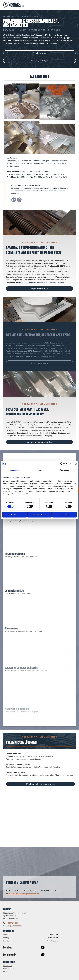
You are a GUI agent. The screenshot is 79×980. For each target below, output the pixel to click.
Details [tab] (39, 470)
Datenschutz (8, 968)
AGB (5, 971)
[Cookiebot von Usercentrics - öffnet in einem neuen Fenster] (62, 464)
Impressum (8, 966)
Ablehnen (15, 515)
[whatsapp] (19, 200)
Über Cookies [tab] (65, 470)
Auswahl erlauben (39, 515)
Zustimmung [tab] (14, 470)
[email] (14, 200)
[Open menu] (74, 5)
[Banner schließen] (76, 464)
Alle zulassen (65, 515)
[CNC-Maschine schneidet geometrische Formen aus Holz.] (22, 134)
